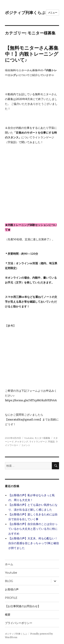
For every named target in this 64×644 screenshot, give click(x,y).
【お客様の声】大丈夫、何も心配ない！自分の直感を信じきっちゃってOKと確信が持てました (34, 543)
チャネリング (22, 442)
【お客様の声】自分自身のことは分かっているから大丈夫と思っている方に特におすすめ (33, 529)
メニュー (53, 13)
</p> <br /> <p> (15, 353)
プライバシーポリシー (19, 623)
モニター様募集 (42, 438)
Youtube (29, 438)
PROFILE (11, 598)
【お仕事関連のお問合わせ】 (24, 606)
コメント (26, 445)
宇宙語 (51, 442)
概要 (8, 615)
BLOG (9, 581)
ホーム (9, 564)
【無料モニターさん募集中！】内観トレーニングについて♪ (32, 54)
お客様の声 (12, 589)
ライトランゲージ (38, 442)
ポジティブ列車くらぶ (25, 13)
